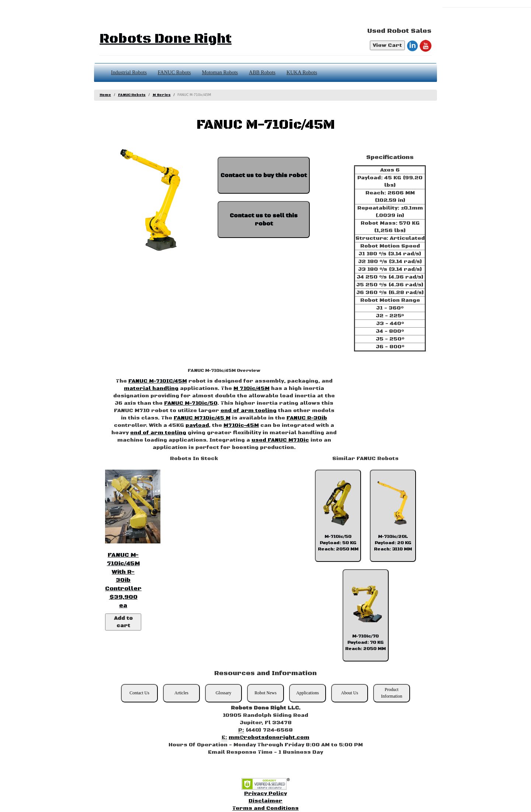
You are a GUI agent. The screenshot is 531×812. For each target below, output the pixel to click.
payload (197, 425)
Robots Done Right (166, 39)
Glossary (224, 693)
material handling (151, 388)
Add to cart (123, 622)
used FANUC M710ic (280, 440)
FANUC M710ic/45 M (202, 418)
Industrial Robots (129, 72)
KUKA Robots (302, 72)
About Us (350, 693)
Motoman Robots (220, 72)
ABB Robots (262, 72)
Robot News (265, 693)
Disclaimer (265, 801)
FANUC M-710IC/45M (158, 381)
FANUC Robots (174, 72)
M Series (162, 95)
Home (105, 95)
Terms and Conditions (265, 808)
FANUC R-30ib (307, 418)
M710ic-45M (241, 425)
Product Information (391, 693)
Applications (307, 693)
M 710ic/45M (251, 388)
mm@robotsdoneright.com (269, 737)
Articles (181, 693)
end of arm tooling (249, 411)
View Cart (387, 45)
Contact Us (139, 693)
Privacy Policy (265, 794)
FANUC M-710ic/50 (191, 403)
